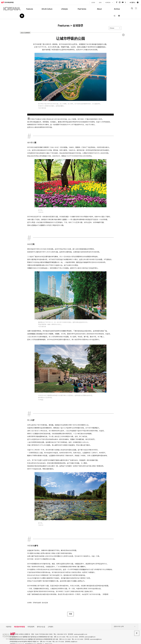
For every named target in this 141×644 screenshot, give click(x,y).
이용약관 (9, 620)
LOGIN (92, 2)
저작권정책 (31, 620)
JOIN (99, 2)
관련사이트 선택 (125, 620)
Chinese (115, 29)
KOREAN (106, 2)
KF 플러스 (131, 2)
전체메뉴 (135, 8)
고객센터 (50, 620)
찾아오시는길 (41, 620)
